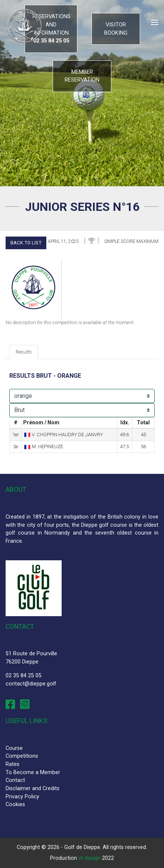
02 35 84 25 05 (24, 676)
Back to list (26, 243)
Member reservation (82, 76)
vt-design (89, 858)
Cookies (15, 804)
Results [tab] (24, 352)
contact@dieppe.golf (31, 684)
